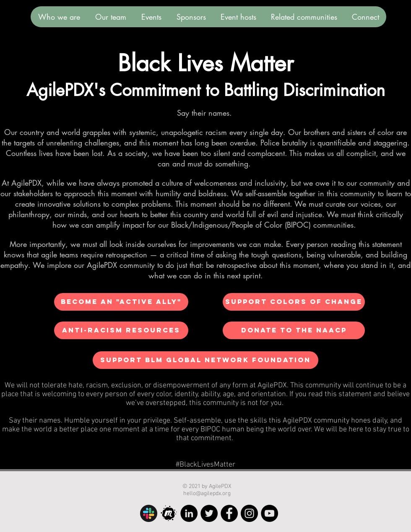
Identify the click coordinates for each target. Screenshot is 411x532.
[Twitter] (209, 513)
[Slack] (149, 513)
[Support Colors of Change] (294, 302)
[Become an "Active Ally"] (121, 302)
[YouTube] (269, 513)
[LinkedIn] (189, 513)
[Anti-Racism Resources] (121, 330)
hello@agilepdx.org (207, 494)
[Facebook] (229, 513)
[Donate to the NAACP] (294, 330)
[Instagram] (249, 513)
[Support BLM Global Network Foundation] (205, 360)
